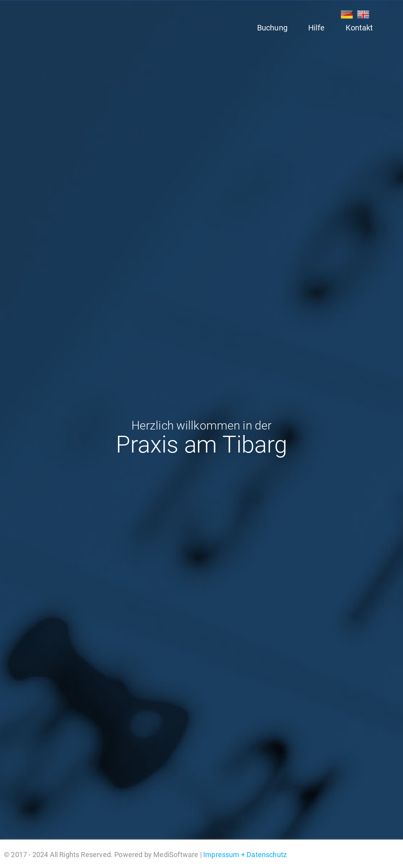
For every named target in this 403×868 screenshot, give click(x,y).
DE (347, 14)
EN (363, 14)
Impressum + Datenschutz (245, 855)
